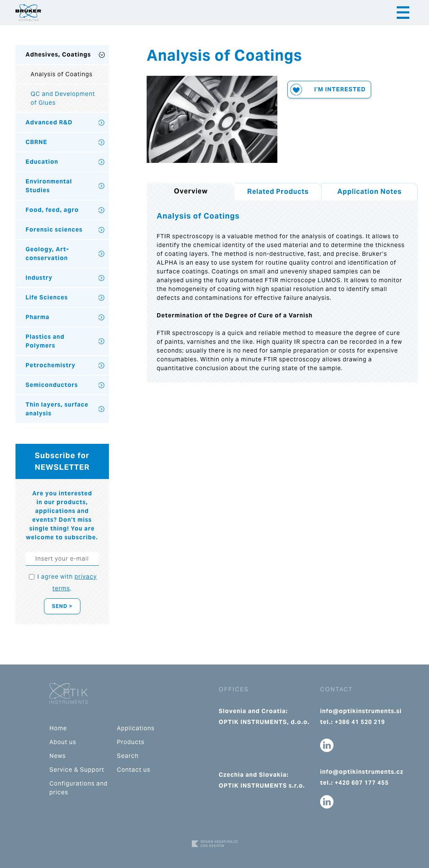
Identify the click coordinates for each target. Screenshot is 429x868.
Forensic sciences (54, 229)
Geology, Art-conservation (47, 254)
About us (63, 742)
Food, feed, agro (52, 210)
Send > (62, 606)
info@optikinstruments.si (361, 711)
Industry (39, 278)
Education (42, 162)
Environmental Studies (49, 186)
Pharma (37, 317)
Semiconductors (52, 385)
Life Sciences (47, 297)
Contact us (134, 770)
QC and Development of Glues (63, 98)
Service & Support (77, 770)
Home (58, 728)
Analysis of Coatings (62, 74)
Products (131, 742)
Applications (136, 728)
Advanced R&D (49, 122)
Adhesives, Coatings (58, 54)
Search (128, 756)
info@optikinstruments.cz (362, 772)
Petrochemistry (50, 365)
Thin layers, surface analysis (57, 409)
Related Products (278, 192)
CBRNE (36, 142)
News (58, 756)
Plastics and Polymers (45, 341)
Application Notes (370, 192)
